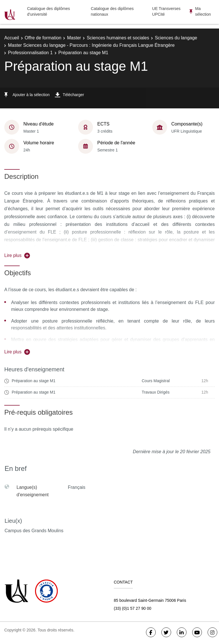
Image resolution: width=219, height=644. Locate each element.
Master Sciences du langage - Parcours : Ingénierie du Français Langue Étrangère (91, 45)
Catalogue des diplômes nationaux (112, 11)
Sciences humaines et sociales (118, 38)
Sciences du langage (176, 38)
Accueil (12, 38)
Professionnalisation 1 (30, 53)
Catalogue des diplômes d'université (48, 11)
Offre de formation (43, 38)
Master (74, 38)
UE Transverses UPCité (167, 11)
